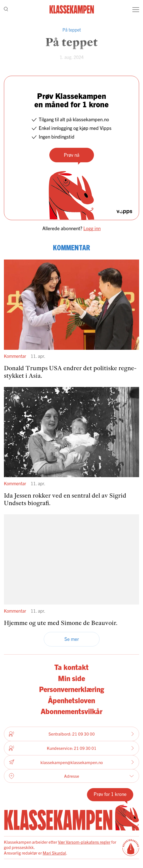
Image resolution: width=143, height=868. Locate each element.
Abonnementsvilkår (71, 711)
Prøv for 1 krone (110, 794)
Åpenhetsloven (71, 700)
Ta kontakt (71, 667)
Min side (71, 678)
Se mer (72, 639)
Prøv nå (72, 155)
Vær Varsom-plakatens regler (84, 842)
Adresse (71, 776)
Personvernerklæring (71, 689)
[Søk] (6, 10)
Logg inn (92, 228)
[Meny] (136, 9)
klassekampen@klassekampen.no (71, 762)
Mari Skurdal (54, 853)
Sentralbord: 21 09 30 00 (71, 734)
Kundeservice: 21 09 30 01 (71, 748)
